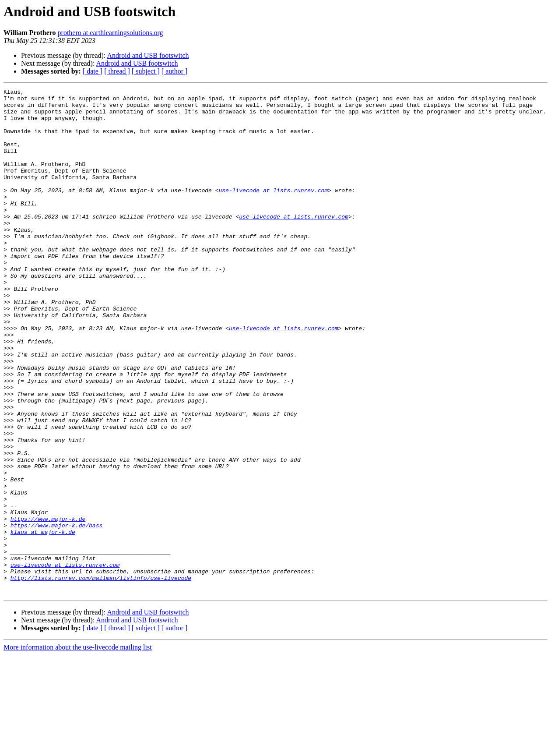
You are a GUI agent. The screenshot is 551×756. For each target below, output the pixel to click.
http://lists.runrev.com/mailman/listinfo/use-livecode (101, 676)
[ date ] (93, 71)
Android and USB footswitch (148, 55)
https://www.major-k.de (48, 605)
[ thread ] (117, 71)
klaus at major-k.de (43, 621)
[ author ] (175, 71)
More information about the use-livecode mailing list (78, 748)
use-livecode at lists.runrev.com (273, 211)
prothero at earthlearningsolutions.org (111, 33)
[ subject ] (146, 71)
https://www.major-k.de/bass (57, 613)
